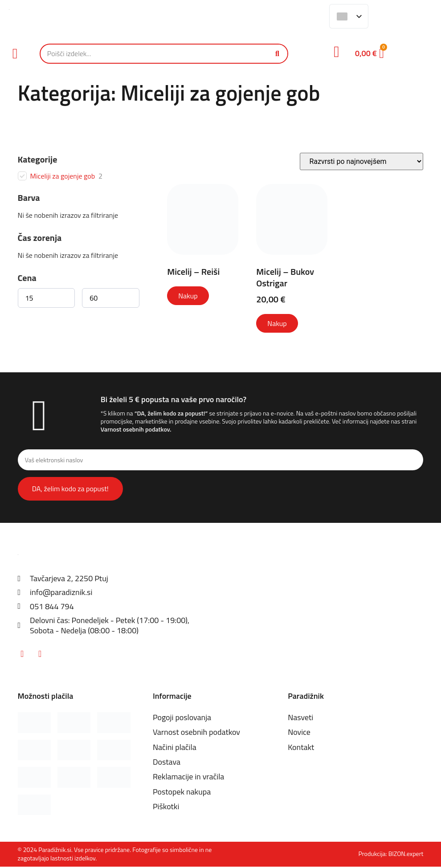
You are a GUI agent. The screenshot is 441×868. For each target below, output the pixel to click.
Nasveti (300, 719)
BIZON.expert (406, 855)
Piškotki (166, 808)
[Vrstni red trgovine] (361, 161)
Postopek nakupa (182, 793)
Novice (299, 734)
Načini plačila (175, 748)
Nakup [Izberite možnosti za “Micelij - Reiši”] (188, 296)
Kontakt (301, 748)
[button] (15, 53)
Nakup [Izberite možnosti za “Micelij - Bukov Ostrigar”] (277, 323)
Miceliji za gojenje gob (63, 176)
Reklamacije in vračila (189, 778)
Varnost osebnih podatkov (135, 429)
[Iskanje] (277, 54)
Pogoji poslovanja (182, 719)
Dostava (167, 763)
